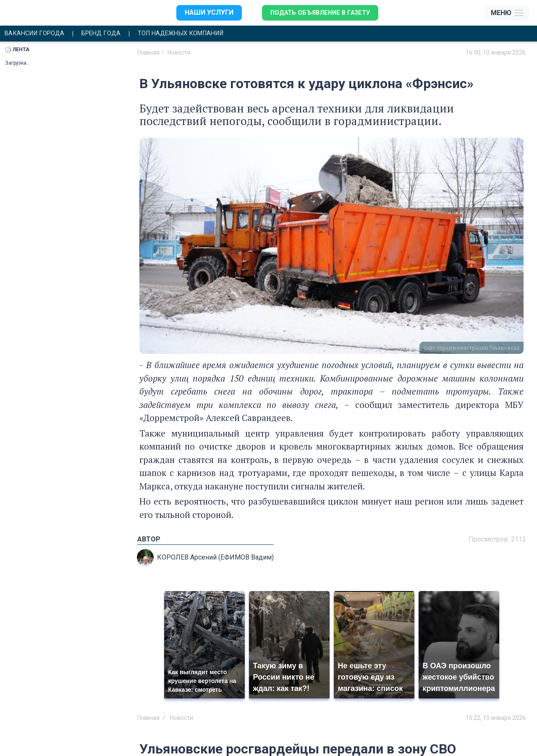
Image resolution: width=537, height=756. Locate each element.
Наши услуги (204, 13)
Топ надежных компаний (194, 34)
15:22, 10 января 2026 (496, 718)
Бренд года (108, 34)
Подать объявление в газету (319, 13)
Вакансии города (37, 34)
